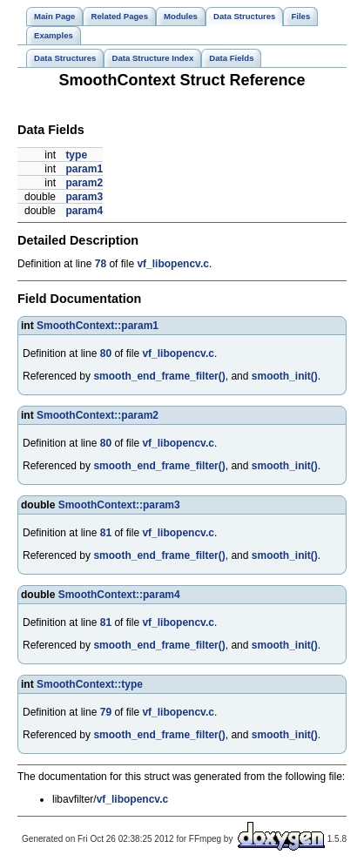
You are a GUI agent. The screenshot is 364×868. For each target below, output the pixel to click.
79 (106, 712)
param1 (84, 169)
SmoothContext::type (90, 684)
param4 (84, 211)
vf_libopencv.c (172, 264)
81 (106, 533)
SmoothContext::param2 (98, 415)
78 (101, 264)
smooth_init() (285, 376)
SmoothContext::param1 (98, 326)
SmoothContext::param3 (119, 505)
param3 (84, 197)
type (76, 155)
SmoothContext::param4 (119, 595)
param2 (84, 183)
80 (106, 353)
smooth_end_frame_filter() (159, 376)
